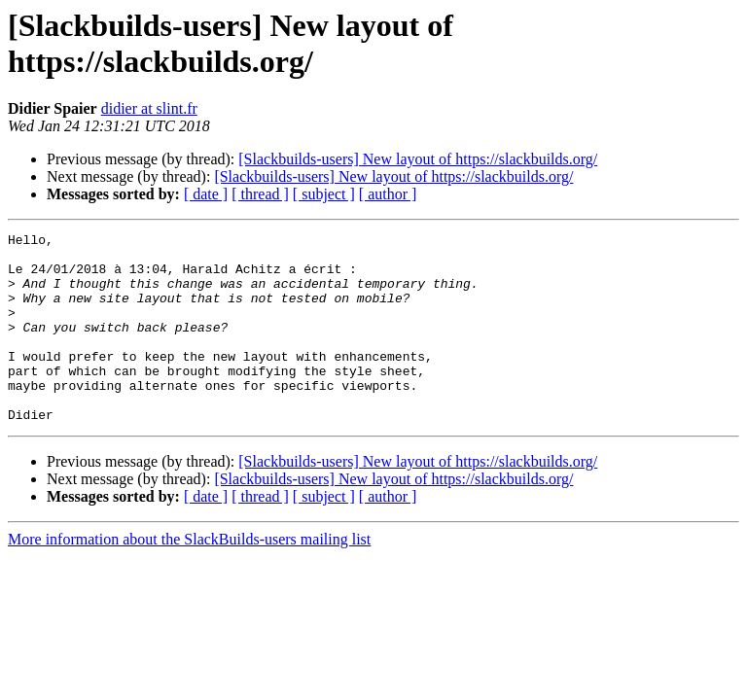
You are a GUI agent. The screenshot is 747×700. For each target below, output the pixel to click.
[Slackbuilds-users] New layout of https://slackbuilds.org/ (418, 159)
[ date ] (206, 194)
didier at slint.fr (149, 108)
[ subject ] (324, 194)
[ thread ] (260, 194)
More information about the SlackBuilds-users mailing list (189, 577)
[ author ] (388, 194)
